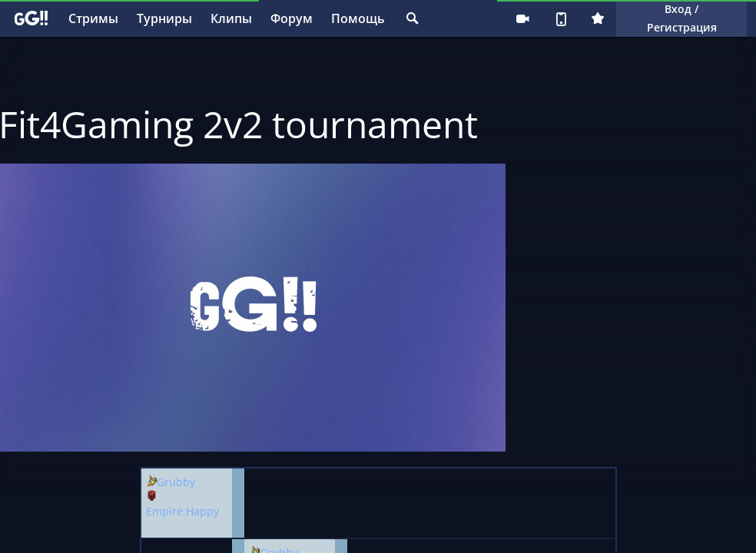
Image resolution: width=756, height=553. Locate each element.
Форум (292, 18)
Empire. (166, 511)
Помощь (358, 18)
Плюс (598, 18)
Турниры (164, 18)
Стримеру (522, 18)
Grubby (176, 482)
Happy (202, 511)
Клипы (231, 18)
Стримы (93, 18)
